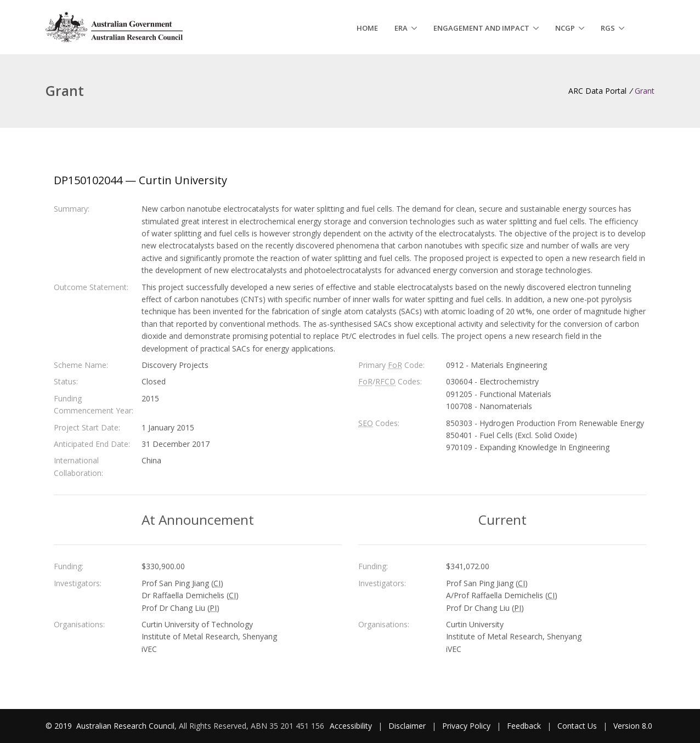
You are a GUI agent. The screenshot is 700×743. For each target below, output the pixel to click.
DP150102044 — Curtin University (140, 180)
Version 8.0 (633, 726)
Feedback (524, 726)
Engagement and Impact (481, 28)
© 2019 (60, 726)
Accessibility (351, 726)
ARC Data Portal (597, 91)
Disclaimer (407, 726)
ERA (401, 28)
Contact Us (577, 726)
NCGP (565, 28)
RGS (608, 28)
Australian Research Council (125, 726)
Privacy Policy (466, 726)
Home (367, 28)
